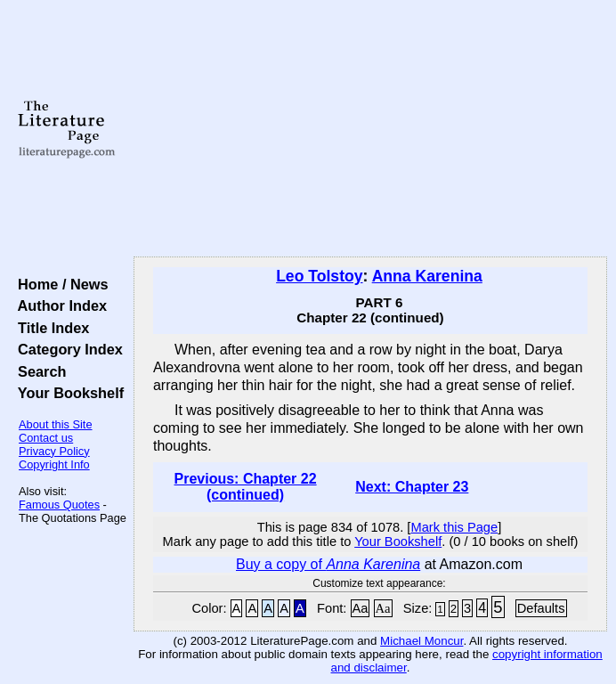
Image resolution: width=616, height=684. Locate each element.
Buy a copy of (328, 564)
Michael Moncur (421, 641)
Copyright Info (54, 464)
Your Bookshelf (67, 393)
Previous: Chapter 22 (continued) (246, 487)
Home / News (59, 284)
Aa (361, 608)
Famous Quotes (59, 505)
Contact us (46, 438)
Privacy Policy (54, 451)
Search (38, 371)
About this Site (56, 424)
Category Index (66, 349)
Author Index (58, 305)
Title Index (49, 328)
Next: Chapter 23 (412, 487)
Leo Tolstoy (319, 276)
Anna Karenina (427, 276)
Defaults (541, 608)
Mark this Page (454, 527)
